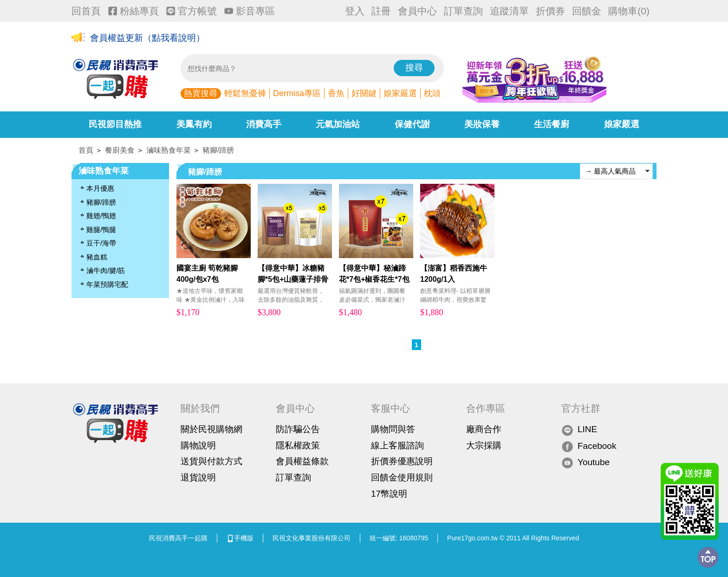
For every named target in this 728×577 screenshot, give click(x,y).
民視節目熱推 (115, 124)
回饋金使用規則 (402, 477)
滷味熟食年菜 (169, 150)
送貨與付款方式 (211, 461)
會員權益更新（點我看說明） (147, 38)
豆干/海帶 (101, 243)
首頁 (86, 150)
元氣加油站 (338, 124)
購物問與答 (393, 429)
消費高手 (264, 124)
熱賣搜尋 (201, 93)
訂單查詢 (463, 11)
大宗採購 (484, 445)
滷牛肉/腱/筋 (106, 270)
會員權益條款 (302, 461)
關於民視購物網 (211, 429)
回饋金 (587, 11)
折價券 (550, 11)
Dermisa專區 (297, 93)
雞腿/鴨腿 (101, 230)
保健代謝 (412, 124)
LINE (579, 430)
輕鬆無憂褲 (245, 93)
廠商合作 (484, 429)
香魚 (336, 93)
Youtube (585, 463)
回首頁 (86, 11)
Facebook (589, 446)
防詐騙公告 (298, 429)
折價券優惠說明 (402, 461)
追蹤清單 (509, 11)
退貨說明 (198, 477)
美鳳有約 (194, 124)
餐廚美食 (120, 150)
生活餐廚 (552, 124)
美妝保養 (482, 124)
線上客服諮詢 (397, 445)
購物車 (629, 11)
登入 (355, 11)
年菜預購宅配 (107, 284)
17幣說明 (389, 494)
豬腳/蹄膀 (218, 150)
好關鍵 (364, 93)
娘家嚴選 (400, 93)
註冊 (381, 11)
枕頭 (432, 93)
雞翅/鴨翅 (101, 216)
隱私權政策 (298, 445)
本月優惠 (100, 188)
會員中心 (417, 11)
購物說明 (198, 445)
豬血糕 (97, 257)
